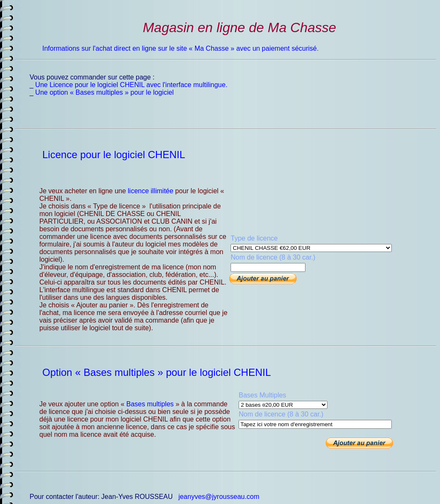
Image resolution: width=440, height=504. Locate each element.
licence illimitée (151, 191)
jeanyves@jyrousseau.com (219, 497)
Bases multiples (150, 404)
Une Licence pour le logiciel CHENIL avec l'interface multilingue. (131, 85)
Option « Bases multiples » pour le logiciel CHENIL (157, 372)
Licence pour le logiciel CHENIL (114, 155)
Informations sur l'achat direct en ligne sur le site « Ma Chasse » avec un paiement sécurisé (180, 48)
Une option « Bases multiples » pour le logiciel (104, 92)
